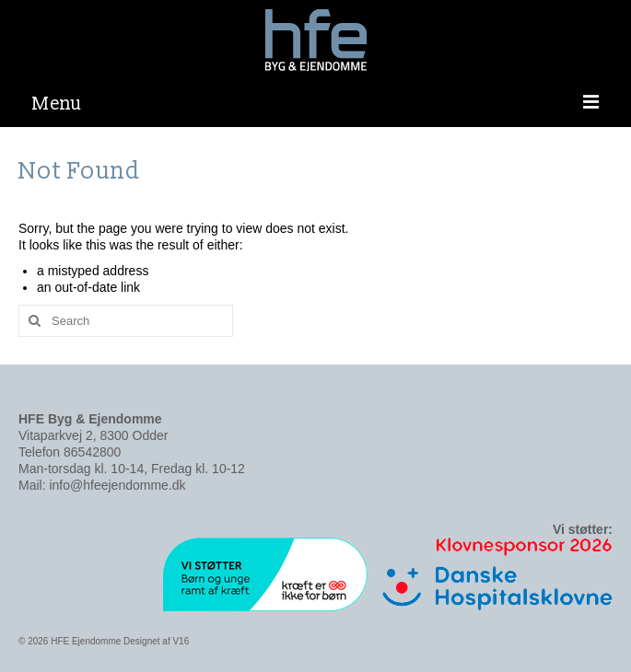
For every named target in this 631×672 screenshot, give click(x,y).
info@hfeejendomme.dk (117, 485)
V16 (181, 641)
